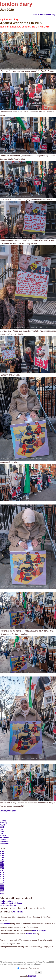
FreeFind (32, 976)
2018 (2, 854)
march (3, 825)
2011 (2, 868)
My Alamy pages (39, 930)
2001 (2, 889)
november (4, 842)
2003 (2, 885)
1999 (2, 893)
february (4, 823)
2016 (2, 858)
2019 (2, 851)
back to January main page (45, 15)
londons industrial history (11, 903)
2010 (2, 870)
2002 (2, 887)
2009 (2, 872)
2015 (2, 860)
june (2, 831)
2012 (2, 866)
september (5, 837)
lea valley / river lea (8, 905)
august (3, 835)
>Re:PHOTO (18, 912)
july (2, 833)
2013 (2, 864)
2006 (2, 879)
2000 (2, 891)
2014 (2, 862)
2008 (2, 874)
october (3, 840)
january (3, 821)
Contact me (5, 924)
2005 (2, 881)
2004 (2, 883)
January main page (8, 811)
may (2, 829)
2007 (2, 877)
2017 (2, 856)
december (4, 844)
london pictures (7, 901)
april (2, 827)
